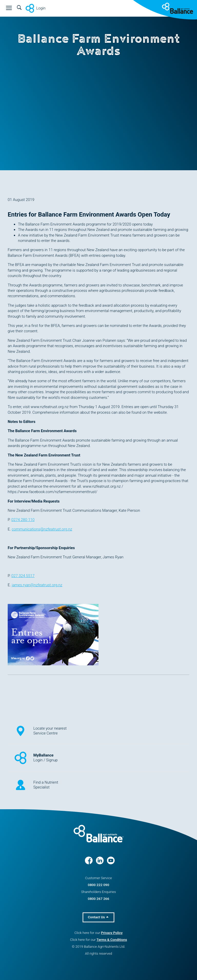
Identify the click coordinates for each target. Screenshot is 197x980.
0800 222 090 (98, 885)
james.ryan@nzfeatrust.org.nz (37, 585)
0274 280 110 (23, 520)
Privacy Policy (112, 933)
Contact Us (98, 917)
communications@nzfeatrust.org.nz (42, 529)
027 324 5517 (23, 576)
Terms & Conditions (112, 940)
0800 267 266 (98, 899)
